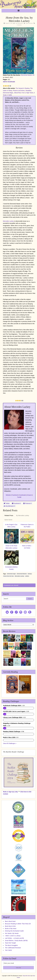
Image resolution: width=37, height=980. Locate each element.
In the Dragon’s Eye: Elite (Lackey (11, 526)
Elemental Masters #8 (28, 75)
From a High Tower (27, 93)
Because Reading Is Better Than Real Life (18, 924)
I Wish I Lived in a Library (13, 936)
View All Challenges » (10, 743)
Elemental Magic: (8, 93)
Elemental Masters (22, 574)
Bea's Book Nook (10, 921)
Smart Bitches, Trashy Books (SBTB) (16, 941)
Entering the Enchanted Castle (14, 931)
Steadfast (28, 91)
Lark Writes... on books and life (14, 938)
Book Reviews (29, 23)
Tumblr (19, 497)
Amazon (29, 495)
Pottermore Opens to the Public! (27, 526)
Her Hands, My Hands (12, 933)
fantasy (30, 574)
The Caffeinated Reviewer (13, 948)
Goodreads (22, 495)
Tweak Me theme (27, 976)
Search (30, 599)
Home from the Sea (8, 576)
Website (8, 495)
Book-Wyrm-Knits (10, 926)
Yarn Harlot (8, 950)
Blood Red (18, 93)
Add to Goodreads (9, 82)
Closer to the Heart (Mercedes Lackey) (11, 547)
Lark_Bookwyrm (19, 23)
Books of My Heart (11, 929)
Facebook (15, 495)
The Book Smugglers (11, 945)
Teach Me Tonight (10, 943)
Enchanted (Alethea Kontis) (11, 568)
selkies (27, 576)
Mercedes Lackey (8, 221)
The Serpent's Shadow (22, 88)
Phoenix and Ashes (19, 91)
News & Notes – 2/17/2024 (27, 547)
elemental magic (11, 574)
